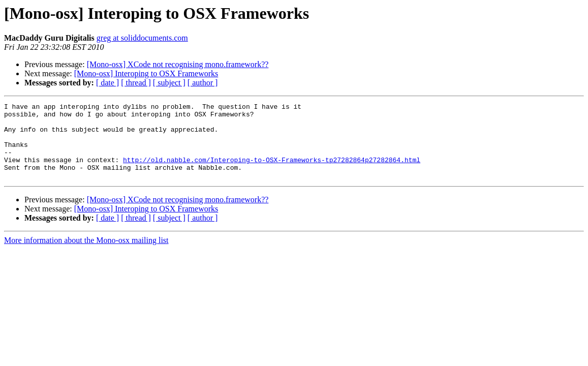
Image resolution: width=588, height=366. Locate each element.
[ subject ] (169, 83)
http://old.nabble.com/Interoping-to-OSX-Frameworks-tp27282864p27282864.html (272, 172)
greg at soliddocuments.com (142, 38)
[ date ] (107, 83)
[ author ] (203, 83)
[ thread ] (136, 83)
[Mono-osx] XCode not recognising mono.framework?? (178, 64)
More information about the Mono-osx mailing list (86, 255)
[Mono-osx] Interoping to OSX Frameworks (146, 73)
